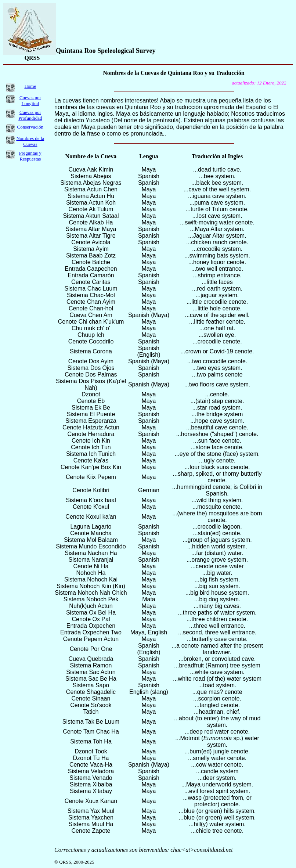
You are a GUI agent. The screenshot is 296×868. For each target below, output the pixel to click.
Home (30, 86)
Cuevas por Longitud (30, 100)
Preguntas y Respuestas (30, 156)
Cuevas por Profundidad (30, 115)
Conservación (30, 127)
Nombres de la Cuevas (30, 141)
